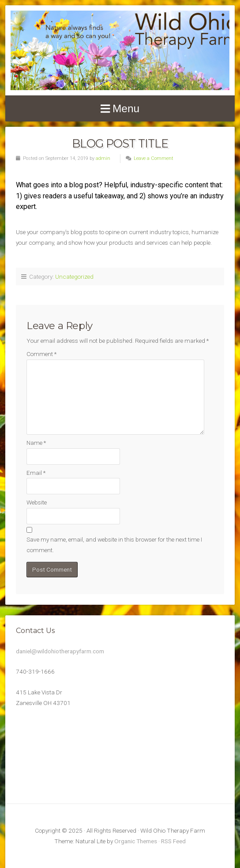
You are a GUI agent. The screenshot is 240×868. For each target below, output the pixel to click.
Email (36, 473)
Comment (41, 354)
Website (37, 502)
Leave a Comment (154, 158)
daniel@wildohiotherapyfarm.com (60, 651)
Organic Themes (136, 841)
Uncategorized (74, 277)
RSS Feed (173, 841)
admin (103, 158)
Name (36, 443)
